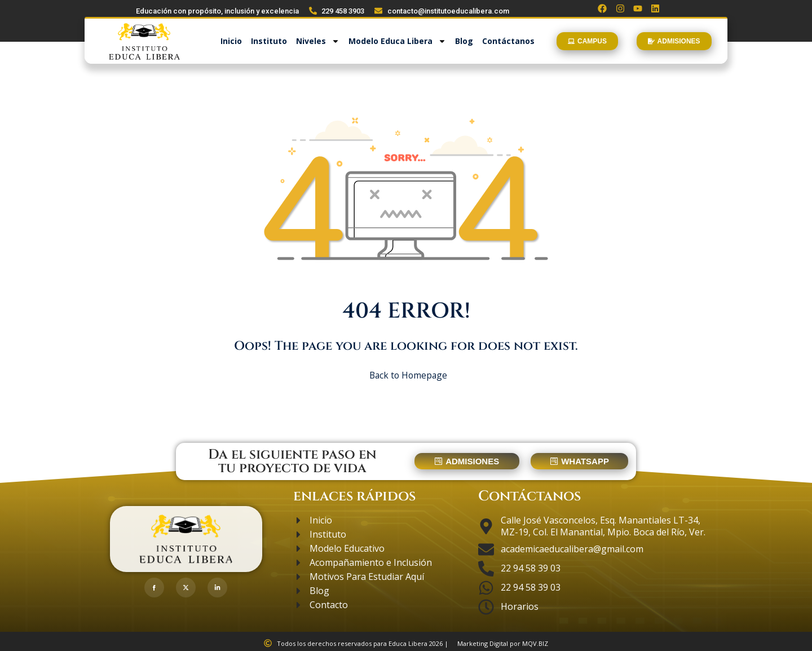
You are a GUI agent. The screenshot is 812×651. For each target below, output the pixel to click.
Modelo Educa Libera (397, 42)
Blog (464, 41)
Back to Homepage (406, 373)
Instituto (269, 41)
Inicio (231, 41)
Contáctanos (508, 41)
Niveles (318, 42)
